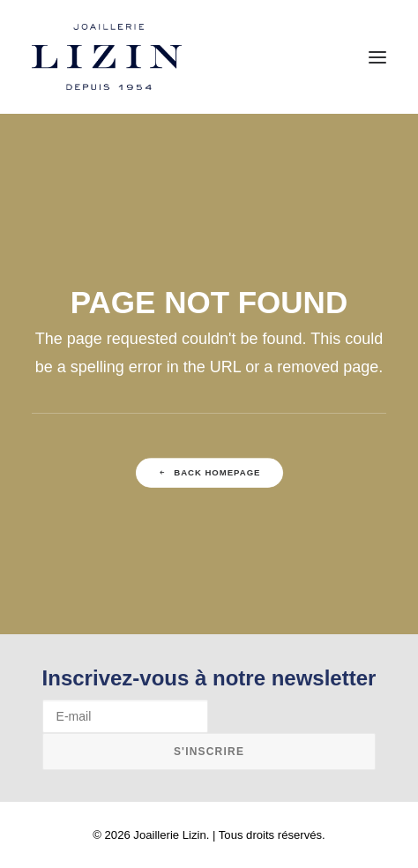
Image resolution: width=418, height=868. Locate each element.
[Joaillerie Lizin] (107, 57)
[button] (377, 57)
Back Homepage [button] (209, 472)
